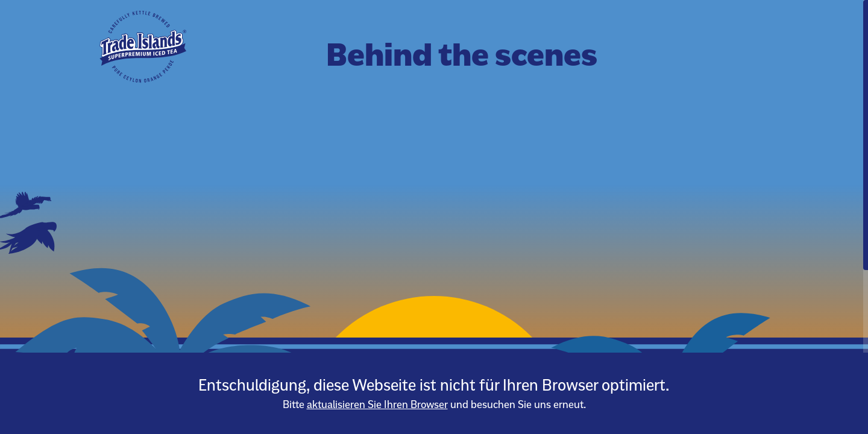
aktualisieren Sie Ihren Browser (377, 404)
